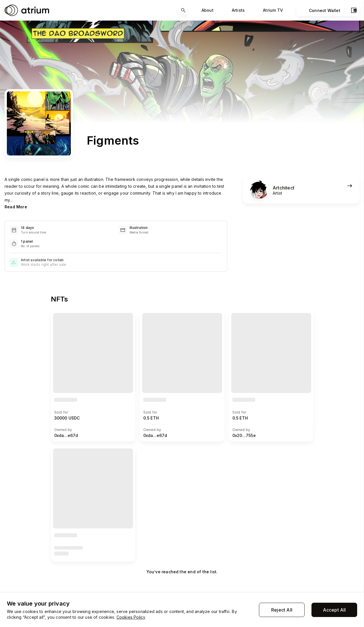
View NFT (64, 316)
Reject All (282, 610)
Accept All (334, 610)
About (208, 10)
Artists (238, 10)
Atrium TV (273, 10)
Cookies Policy (131, 617)
